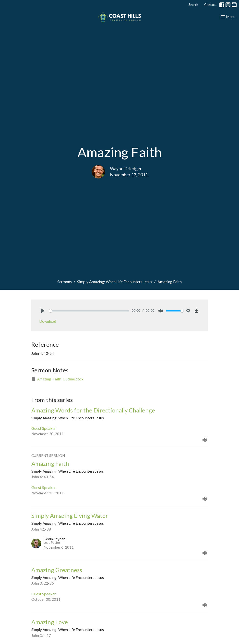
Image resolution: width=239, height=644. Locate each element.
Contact (210, 5)
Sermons (65, 282)
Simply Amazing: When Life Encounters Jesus (115, 282)
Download (48, 321)
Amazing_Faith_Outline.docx (57, 379)
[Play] (43, 311)
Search (193, 5)
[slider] (89, 311)
